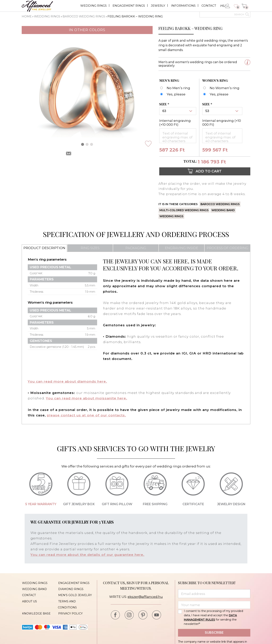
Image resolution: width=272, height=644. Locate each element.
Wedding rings (93, 6)
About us (29, 600)
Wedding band (223, 210)
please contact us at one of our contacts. (86, 415)
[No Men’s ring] (175, 88)
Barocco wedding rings (84, 16)
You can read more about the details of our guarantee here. (88, 554)
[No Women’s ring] (221, 88)
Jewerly (158, 6)
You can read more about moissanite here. (87, 398)
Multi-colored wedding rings (184, 210)
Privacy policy (70, 612)
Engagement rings (129, 6)
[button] (83, 144)
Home (27, 16)
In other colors (87, 30)
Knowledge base (36, 612)
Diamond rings (70, 588)
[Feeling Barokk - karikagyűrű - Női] (215, 94)
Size (165, 104)
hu (223, 6)
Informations (183, 6)
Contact (209, 6)
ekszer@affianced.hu (145, 596)
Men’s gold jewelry (75, 594)
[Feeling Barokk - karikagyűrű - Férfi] (172, 94)
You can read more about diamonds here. (68, 381)
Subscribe (214, 632)
